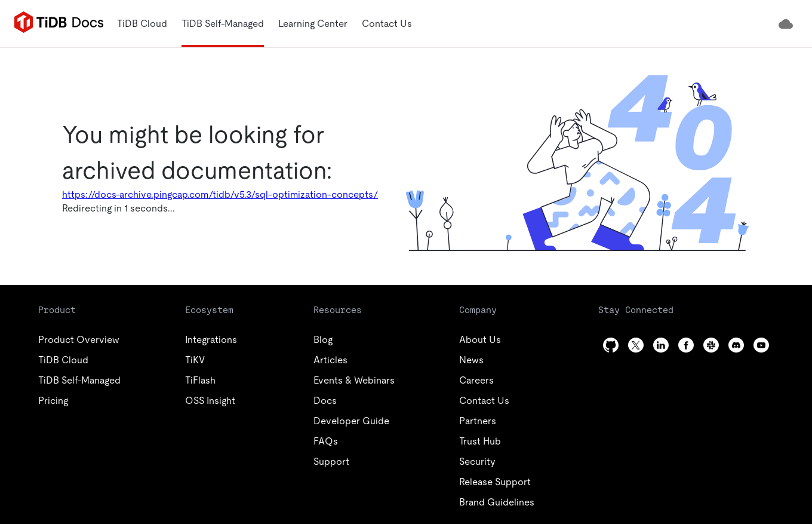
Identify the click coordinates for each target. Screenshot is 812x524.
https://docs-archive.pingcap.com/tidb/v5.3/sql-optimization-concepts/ (220, 194)
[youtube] (761, 345)
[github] (611, 345)
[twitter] (636, 345)
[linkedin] (661, 345)
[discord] (736, 345)
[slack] (711, 345)
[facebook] (686, 345)
